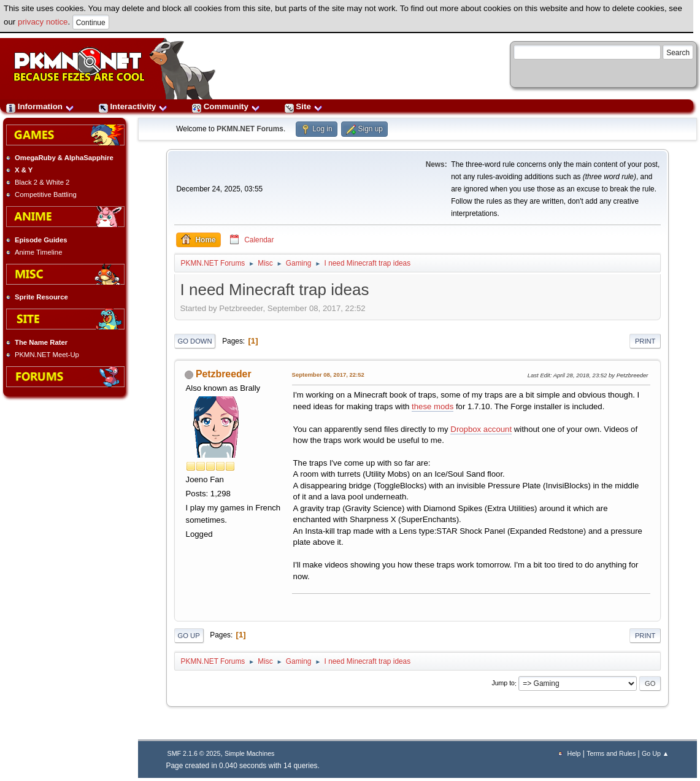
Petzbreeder (224, 374)
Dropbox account (481, 429)
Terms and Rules (611, 753)
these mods (433, 406)
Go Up (189, 636)
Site (304, 106)
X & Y (24, 170)
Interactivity (133, 106)
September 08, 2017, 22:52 (328, 375)
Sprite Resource (41, 297)
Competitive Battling (46, 194)
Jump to (503, 683)
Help (574, 753)
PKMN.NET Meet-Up (47, 355)
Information (40, 106)
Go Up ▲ (655, 753)
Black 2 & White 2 (42, 182)
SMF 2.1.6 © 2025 (194, 753)
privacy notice (43, 22)
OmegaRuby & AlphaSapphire (64, 158)
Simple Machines (249, 753)
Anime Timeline (38, 252)
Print (645, 341)
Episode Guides (41, 240)
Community (226, 106)
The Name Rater (41, 342)
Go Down (195, 341)
